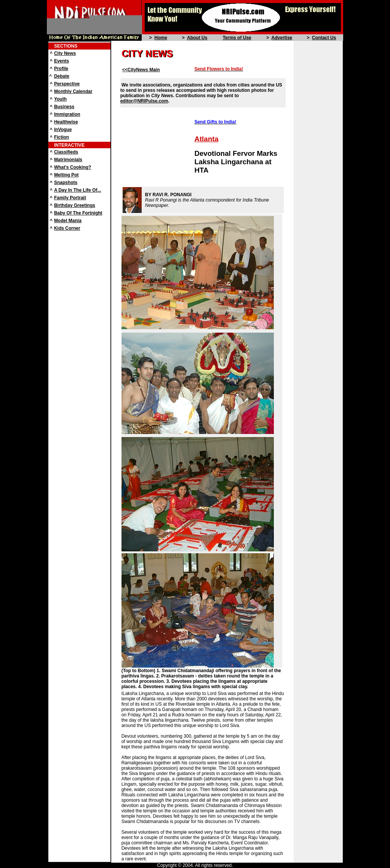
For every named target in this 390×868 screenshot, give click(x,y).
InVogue (63, 130)
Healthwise (66, 122)
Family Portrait (70, 198)
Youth (60, 99)
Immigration (67, 114)
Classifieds (66, 152)
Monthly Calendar (73, 91)
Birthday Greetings (75, 205)
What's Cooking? (73, 167)
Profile (61, 69)
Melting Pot (66, 175)
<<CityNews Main (141, 70)
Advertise (282, 38)
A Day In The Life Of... (78, 190)
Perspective (67, 84)
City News (65, 53)
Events (62, 61)
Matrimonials (68, 160)
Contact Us (324, 38)
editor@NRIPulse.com (144, 101)
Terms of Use (237, 38)
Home (161, 38)
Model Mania (68, 221)
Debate (62, 76)
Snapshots (66, 183)
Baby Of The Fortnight (78, 213)
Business (64, 107)
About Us (197, 38)
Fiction (62, 137)
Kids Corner (67, 228)
